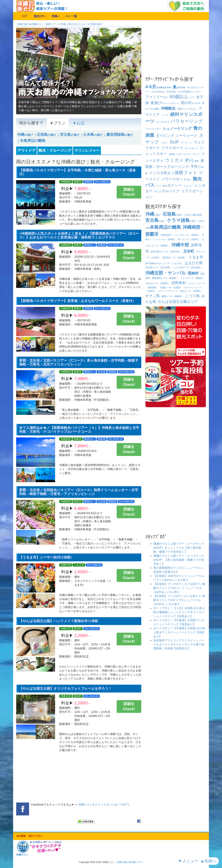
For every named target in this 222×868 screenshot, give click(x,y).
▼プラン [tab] (58, 123)
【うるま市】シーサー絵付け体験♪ (46, 557)
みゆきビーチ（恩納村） (158, 283)
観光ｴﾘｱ (40, 16)
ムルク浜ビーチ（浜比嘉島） (188, 267)
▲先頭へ (209, 861)
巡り (176, 180)
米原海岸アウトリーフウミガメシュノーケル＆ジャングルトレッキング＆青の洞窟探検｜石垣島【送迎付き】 (179, 644)
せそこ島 (153, 296)
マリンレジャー (87, 151)
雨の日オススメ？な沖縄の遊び (85, 24)
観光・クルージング (55, 151)
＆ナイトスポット (165, 103)
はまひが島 (194, 263)
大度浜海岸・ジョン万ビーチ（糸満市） (180, 235)
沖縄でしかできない (187, 109)
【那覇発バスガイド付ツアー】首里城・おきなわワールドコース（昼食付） (77, 301)
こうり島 (193, 296)
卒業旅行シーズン (189, 92)
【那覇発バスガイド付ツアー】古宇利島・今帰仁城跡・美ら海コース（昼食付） (77, 172)
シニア (182, 97)
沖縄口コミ (22, 855)
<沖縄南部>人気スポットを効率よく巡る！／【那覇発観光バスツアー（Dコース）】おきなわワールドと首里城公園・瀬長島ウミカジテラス (79, 235)
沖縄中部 (180, 245)
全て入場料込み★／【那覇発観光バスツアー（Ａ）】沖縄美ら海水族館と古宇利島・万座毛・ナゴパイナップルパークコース (79, 430)
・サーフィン (181, 143)
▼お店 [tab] (78, 123)
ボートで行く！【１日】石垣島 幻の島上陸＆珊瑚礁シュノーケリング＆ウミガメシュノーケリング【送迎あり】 (179, 612)
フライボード (172, 148)
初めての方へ (36, 836)
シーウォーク (186, 136)
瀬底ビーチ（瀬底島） (173, 296)
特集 (56, 16)
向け (157, 97)
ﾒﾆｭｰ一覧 (71, 16)
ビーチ (163, 122)
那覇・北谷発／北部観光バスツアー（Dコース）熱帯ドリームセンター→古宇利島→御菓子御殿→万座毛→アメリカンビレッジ (79, 492)
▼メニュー (189, 861)
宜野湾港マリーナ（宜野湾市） (166, 252)
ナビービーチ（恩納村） (192, 278)
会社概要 (21, 836)
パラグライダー (153, 129)
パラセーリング (187, 121)
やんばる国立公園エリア (178, 302)
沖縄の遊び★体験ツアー (130, 862)
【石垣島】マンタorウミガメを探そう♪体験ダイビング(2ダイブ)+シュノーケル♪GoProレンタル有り (179, 600)
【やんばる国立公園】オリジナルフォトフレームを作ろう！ (65, 688)
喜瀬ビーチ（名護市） (171, 288)
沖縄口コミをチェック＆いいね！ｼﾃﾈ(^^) (103, 805)
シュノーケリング (177, 129)
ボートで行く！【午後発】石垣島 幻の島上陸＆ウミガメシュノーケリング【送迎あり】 (179, 632)
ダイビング (165, 136)
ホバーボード (192, 148)
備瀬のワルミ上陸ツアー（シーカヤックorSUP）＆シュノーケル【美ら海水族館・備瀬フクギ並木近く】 (179, 548)
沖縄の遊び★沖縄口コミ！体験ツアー (38, 24)
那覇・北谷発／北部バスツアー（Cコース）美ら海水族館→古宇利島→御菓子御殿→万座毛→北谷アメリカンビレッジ (79, 362)
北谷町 (189, 251)
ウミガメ (174, 160)
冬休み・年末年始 (164, 92)
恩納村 (193, 273)
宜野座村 (179, 283)
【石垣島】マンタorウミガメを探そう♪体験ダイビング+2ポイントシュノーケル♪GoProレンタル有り (179, 588)
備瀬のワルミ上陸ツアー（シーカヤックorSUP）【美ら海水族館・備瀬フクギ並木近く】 (179, 560)
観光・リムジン (178, 186)
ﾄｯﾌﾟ (25, 16)
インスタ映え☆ (173, 173)
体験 (192, 161)
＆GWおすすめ (158, 87)
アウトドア (26, 151)
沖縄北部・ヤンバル (166, 273)
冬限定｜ (184, 154)
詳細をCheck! (129, 192)
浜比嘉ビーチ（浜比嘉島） (159, 267)
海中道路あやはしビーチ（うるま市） (164, 263)
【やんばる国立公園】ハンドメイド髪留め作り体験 (59, 621)
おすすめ (179, 87)
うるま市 (196, 257)
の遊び (25, 135)
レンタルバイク (167, 191)
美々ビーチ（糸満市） (189, 239)
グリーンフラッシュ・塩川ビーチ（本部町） (180, 291)
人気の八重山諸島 (193, 215)
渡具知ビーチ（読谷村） (175, 257)
